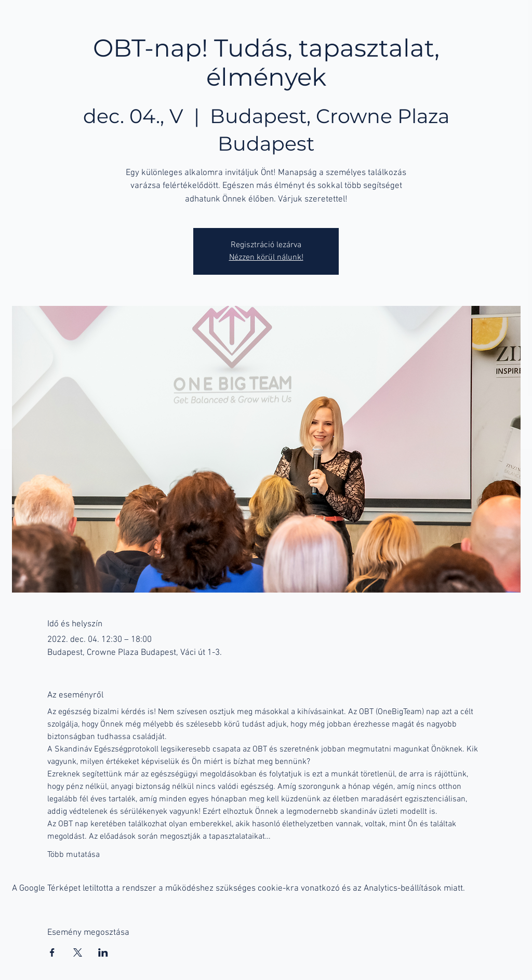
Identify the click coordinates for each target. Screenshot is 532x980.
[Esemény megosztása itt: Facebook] (52, 952)
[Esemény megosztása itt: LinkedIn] (103, 952)
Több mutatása (74, 855)
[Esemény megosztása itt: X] (78, 952)
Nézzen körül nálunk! (266, 258)
